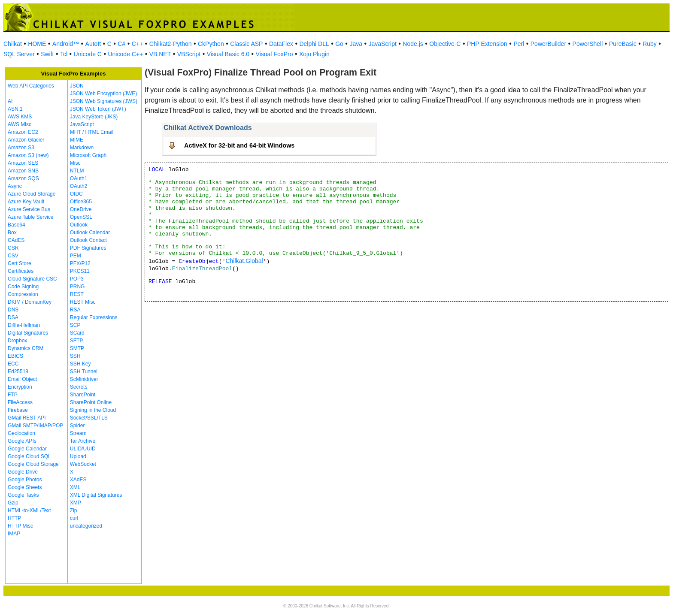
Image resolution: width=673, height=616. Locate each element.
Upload (78, 456)
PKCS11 (80, 271)
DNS (13, 310)
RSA (75, 310)
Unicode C (88, 54)
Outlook (79, 225)
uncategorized (86, 526)
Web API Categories (31, 86)
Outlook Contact (88, 240)
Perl (519, 44)
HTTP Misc (20, 526)
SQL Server (19, 54)
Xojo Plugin (314, 54)
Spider (77, 426)
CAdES (16, 240)
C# (121, 44)
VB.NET (160, 54)
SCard (77, 333)
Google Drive (23, 472)
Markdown (82, 148)
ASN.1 (15, 109)
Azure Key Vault (26, 202)
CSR (13, 248)
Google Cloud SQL (29, 456)
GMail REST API (27, 418)
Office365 (81, 202)
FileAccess (20, 402)
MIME (77, 140)
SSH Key (80, 364)
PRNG (77, 287)
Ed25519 (18, 371)
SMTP (77, 348)
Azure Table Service (31, 217)
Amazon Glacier (26, 140)
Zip (74, 510)
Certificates (21, 271)
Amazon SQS (23, 178)
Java (356, 44)
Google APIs (22, 441)
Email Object (22, 379)
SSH (75, 356)
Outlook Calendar (90, 233)
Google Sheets (25, 487)
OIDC (76, 194)
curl (74, 518)
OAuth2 (79, 186)
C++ (137, 44)
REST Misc (83, 302)
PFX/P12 (80, 263)
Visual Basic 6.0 (228, 54)
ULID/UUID (83, 449)
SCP (75, 325)
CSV (13, 256)
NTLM (77, 171)
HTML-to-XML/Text (29, 510)
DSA (13, 317)
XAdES (78, 480)
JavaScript (383, 44)
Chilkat (13, 44)
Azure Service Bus (29, 209)
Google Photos (25, 480)
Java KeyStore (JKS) (94, 117)
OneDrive (81, 209)
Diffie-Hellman (24, 325)
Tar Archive (83, 441)
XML (75, 487)
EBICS (15, 356)
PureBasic (623, 44)
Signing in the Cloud (93, 410)
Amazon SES (23, 163)
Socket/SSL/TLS (89, 418)
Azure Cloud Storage (32, 194)
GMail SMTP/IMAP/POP (35, 426)
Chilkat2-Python (171, 44)
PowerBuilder (548, 44)
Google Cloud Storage (33, 464)
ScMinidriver (84, 379)
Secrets (79, 387)
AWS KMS (20, 117)
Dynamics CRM (26, 348)
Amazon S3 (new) (28, 155)
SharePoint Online (91, 402)
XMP (76, 503)
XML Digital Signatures (96, 495)
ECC (13, 364)
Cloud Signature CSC (32, 279)
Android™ (66, 44)
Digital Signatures (28, 333)
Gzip (13, 503)
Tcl (64, 54)
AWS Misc (20, 124)
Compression (23, 294)
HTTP (14, 518)
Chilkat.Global (244, 261)
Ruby (650, 44)
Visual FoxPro (274, 54)
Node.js (413, 44)
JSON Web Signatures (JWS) (104, 101)
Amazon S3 (21, 148)
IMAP (14, 534)
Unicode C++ (125, 54)
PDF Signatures (88, 248)
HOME (37, 44)
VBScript (189, 54)
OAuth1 (79, 178)
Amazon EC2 (23, 132)
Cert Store (20, 263)
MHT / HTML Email (92, 132)
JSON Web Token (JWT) (98, 109)
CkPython (211, 44)
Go (339, 44)
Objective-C (445, 44)
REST (77, 294)
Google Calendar (27, 449)
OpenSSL (81, 217)
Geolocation (21, 433)
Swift (47, 54)
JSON (77, 86)
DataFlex (281, 44)
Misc (75, 163)
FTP (13, 395)
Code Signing (23, 287)
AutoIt (93, 44)
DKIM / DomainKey (30, 302)
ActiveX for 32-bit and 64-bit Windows (239, 145)
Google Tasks (23, 495)
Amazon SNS (23, 171)
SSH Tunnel (84, 371)
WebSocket (83, 464)
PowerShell (588, 44)
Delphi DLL (314, 44)
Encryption (20, 387)
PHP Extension (487, 44)
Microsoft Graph (88, 155)
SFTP (77, 341)
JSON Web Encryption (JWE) (103, 94)
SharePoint (83, 395)
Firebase (18, 410)
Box (12, 233)
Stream (78, 433)
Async (15, 186)
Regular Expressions (94, 317)
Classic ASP (246, 44)
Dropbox (17, 341)
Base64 (17, 225)
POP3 (77, 279)
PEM (76, 256)
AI (10, 101)
